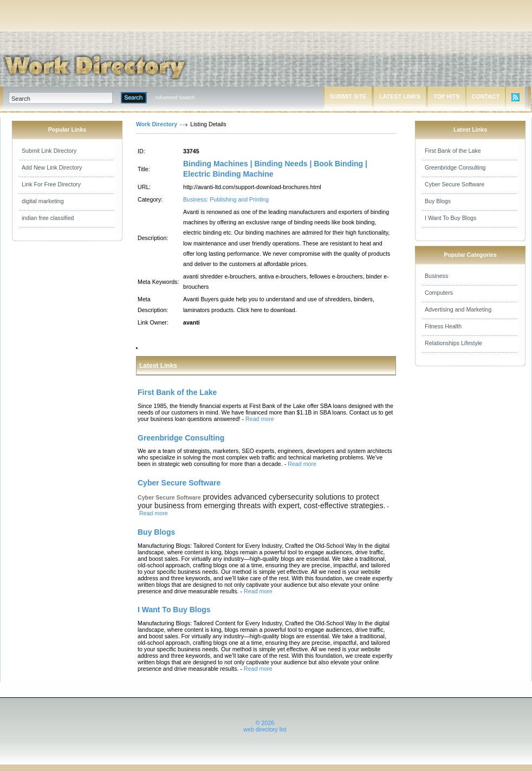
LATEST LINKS (400, 96)
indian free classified (48, 218)
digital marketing (43, 201)
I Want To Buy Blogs (450, 218)
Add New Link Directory (52, 167)
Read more (260, 419)
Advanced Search (175, 98)
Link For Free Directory (51, 184)
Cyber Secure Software (455, 184)
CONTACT (486, 96)
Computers (439, 293)
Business (436, 276)
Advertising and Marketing (458, 309)
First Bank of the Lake (453, 151)
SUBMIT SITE (348, 96)
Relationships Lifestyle (453, 343)
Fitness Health (443, 326)
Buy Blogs (438, 201)
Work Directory (157, 124)
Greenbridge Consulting (455, 167)
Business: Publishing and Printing (226, 199)
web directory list (265, 729)
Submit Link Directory (49, 151)
